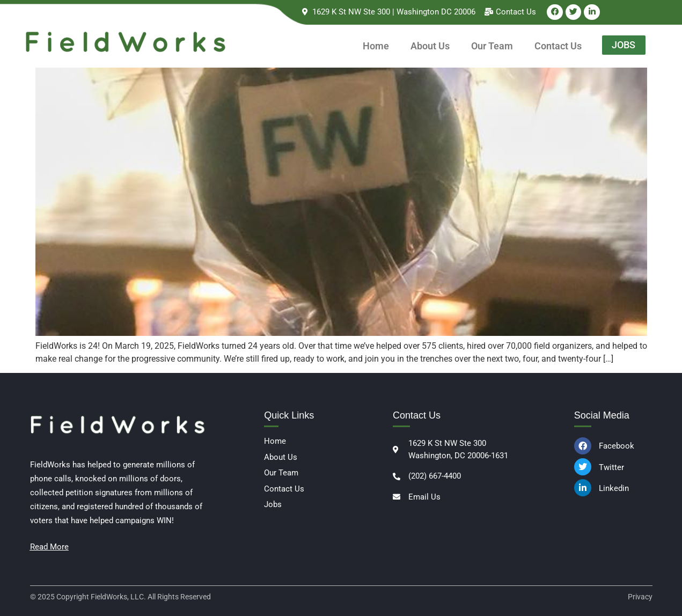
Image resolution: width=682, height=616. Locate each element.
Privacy (640, 597)
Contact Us (558, 46)
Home (376, 46)
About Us (430, 46)
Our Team (492, 46)
